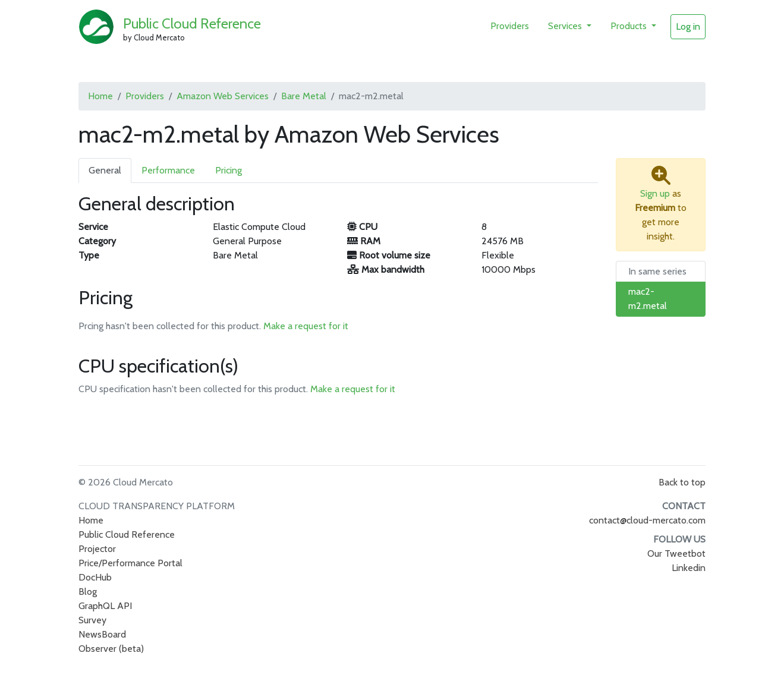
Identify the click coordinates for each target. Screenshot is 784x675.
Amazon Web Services (223, 96)
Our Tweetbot (676, 553)
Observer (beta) (111, 649)
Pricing (229, 170)
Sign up (655, 193)
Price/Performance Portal (130, 563)
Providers (510, 26)
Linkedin (689, 568)
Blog (88, 592)
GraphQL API (105, 606)
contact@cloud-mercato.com (647, 520)
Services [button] (566, 26)
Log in (688, 26)
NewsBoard (102, 634)
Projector (97, 549)
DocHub (95, 577)
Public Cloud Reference (192, 23)
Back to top (682, 482)
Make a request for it (306, 326)
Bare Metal (304, 96)
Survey (92, 620)
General (105, 170)
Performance (168, 170)
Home (100, 96)
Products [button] (630, 26)
